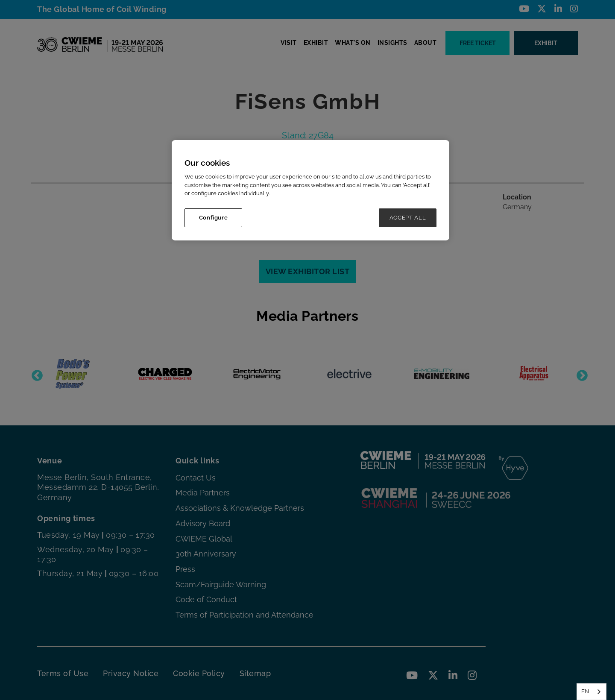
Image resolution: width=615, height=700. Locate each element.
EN (585, 691)
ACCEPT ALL (408, 218)
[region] (310, 190)
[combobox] (592, 692)
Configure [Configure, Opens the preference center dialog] (214, 218)
